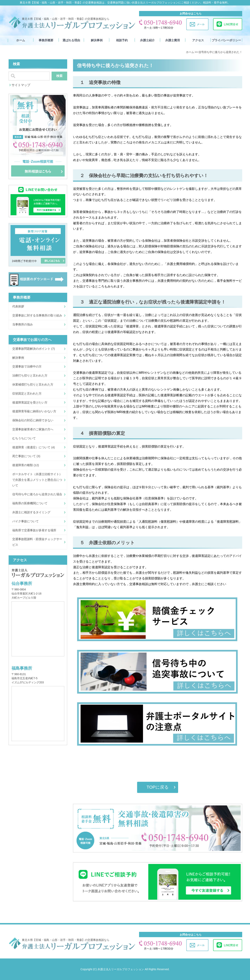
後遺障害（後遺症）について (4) (34, 447)
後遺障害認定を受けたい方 (30, 402)
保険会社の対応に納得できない (33, 420)
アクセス (198, 40)
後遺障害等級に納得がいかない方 (34, 411)
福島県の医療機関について (30, 503)
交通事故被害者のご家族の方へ (33, 429)
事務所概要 (46, 40)
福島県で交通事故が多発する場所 (34, 530)
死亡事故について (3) (26, 456)
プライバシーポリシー (226, 40)
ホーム (21, 40)
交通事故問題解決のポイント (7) (34, 349)
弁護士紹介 (147, 40)
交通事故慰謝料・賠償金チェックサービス (37, 542)
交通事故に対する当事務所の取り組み (37, 315)
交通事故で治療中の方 (27, 366)
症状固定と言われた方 (27, 393)
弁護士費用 (173, 40)
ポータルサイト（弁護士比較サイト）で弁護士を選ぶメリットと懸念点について (37, 480)
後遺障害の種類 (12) (26, 465)
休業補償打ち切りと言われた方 (33, 384)
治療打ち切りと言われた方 (30, 375)
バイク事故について (25, 521)
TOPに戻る (158, 787)
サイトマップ (21, 85)
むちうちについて (24, 438)
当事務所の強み (23, 324)
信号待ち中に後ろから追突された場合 (37, 494)
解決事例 (97, 40)
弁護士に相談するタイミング (31, 512)
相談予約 (122, 40)
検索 (59, 76)
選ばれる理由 (71, 40)
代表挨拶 (18, 306)
